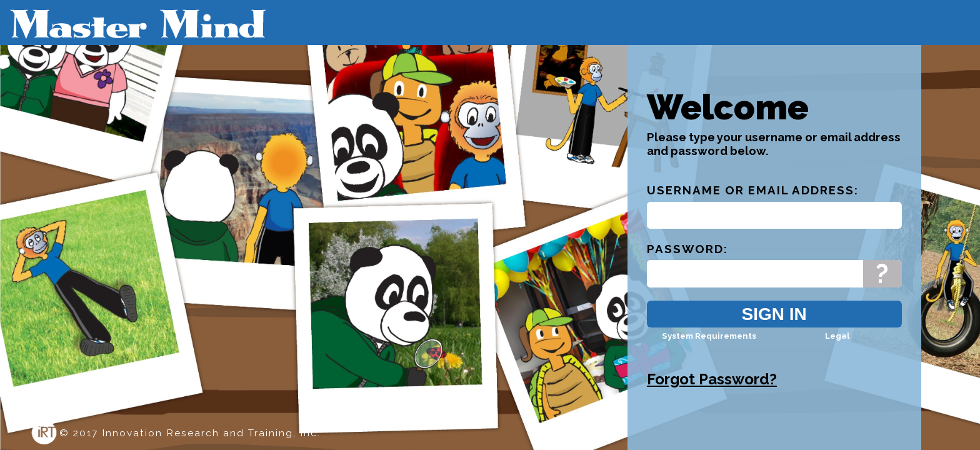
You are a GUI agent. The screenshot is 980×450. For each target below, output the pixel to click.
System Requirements (709, 347)
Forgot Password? (712, 390)
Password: (687, 260)
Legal (837, 347)
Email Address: (803, 201)
